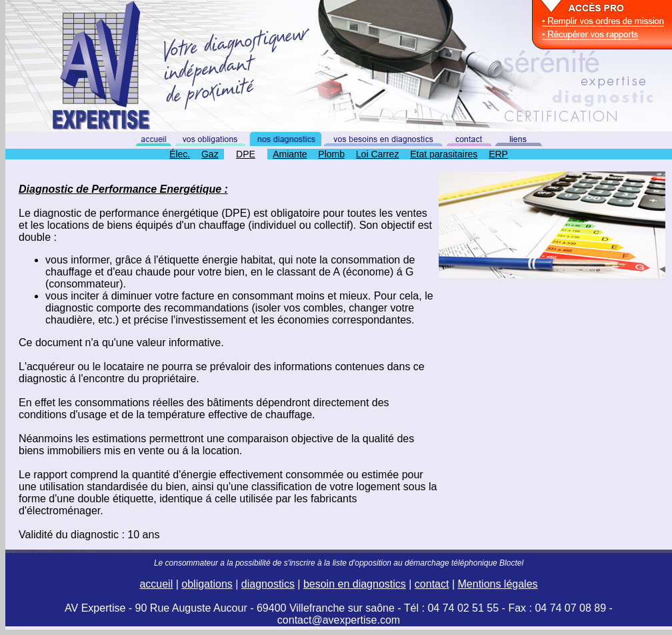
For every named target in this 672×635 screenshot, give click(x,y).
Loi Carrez (378, 154)
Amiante (290, 154)
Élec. (180, 154)
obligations (207, 584)
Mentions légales (498, 584)
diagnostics (268, 584)
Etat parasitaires (444, 154)
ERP (498, 154)
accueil (156, 584)
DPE (246, 154)
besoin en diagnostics (355, 584)
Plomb (331, 154)
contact (432, 584)
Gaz (210, 154)
